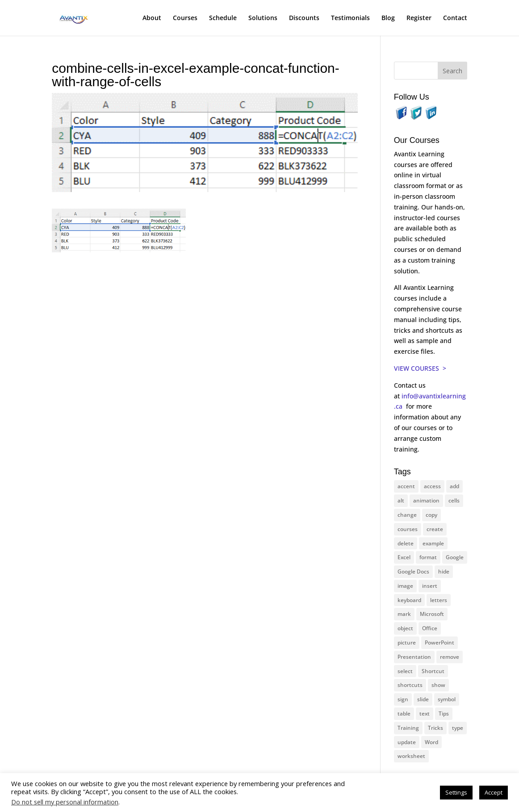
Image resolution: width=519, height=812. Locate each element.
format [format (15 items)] (428, 557)
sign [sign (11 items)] (403, 699)
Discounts (304, 18)
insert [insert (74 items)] (430, 586)
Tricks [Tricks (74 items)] (435, 728)
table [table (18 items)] (404, 714)
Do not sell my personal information (65, 802)
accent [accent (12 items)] (406, 486)
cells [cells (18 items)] (454, 500)
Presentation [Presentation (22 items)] (414, 657)
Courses (185, 18)
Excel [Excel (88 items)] (404, 557)
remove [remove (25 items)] (450, 657)
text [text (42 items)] (425, 714)
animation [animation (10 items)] (426, 500)
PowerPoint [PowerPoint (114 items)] (439, 642)
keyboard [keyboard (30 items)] (409, 600)
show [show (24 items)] (438, 685)
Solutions (263, 18)
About (152, 18)
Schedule (223, 18)
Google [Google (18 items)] (455, 557)
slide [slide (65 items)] (423, 699)
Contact (455, 18)
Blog (388, 18)
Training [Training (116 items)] (408, 728)
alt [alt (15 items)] (401, 500)
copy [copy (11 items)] (431, 515)
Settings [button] (456, 792)
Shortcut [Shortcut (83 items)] (433, 671)
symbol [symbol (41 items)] (447, 699)
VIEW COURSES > (420, 368)
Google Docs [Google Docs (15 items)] (413, 571)
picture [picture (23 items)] (407, 642)
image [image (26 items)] (405, 586)
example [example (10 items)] (433, 543)
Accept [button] (494, 792)
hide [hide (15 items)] (444, 571)
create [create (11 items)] (435, 529)
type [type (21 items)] (458, 728)
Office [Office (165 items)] (430, 628)
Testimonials (350, 18)
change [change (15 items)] (407, 515)
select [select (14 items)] (405, 671)
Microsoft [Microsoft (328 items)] (432, 614)
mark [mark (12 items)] (404, 614)
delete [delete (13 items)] (406, 543)
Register (419, 18)
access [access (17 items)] (432, 486)
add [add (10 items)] (454, 486)
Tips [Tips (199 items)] (444, 714)
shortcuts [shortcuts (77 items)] (410, 685)
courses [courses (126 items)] (408, 529)
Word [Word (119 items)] (431, 742)
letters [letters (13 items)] (439, 600)
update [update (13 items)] (407, 742)
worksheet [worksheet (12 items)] (411, 756)
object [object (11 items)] (405, 628)
